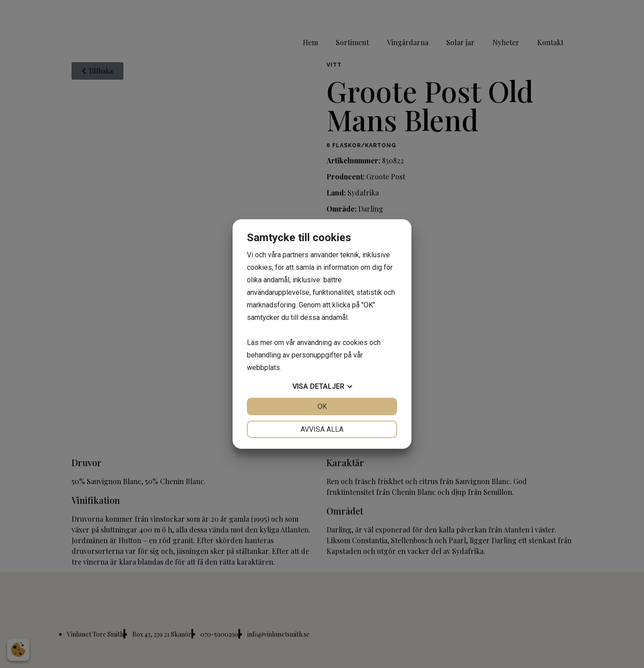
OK (322, 406)
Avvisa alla (322, 429)
